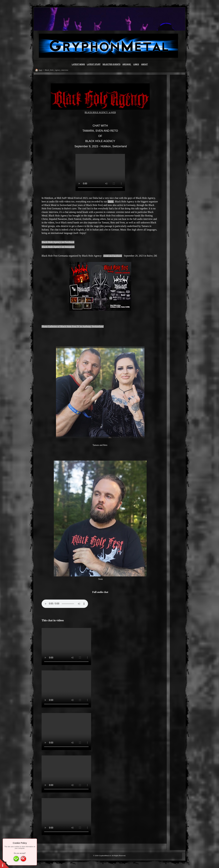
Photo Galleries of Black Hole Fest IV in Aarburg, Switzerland (73, 326)
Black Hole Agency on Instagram (58, 247)
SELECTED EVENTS (111, 64)
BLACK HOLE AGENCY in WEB (100, 112)
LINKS (136, 64)
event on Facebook (113, 256)
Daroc (111, 202)
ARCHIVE (127, 64)
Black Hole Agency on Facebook (58, 242)
